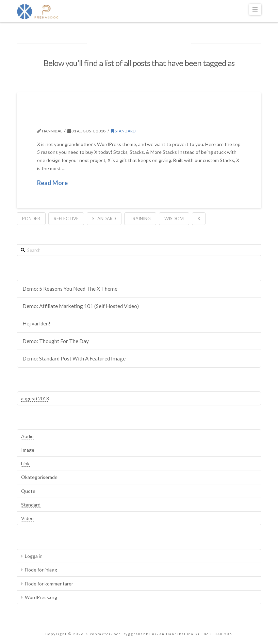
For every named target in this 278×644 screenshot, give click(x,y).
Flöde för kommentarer (49, 584)
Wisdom (174, 219)
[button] (255, 9)
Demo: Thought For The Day (56, 341)
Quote (28, 491)
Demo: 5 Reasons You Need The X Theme (138, 119)
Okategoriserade (39, 477)
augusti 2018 (35, 398)
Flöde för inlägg (41, 570)
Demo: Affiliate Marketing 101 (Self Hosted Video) (81, 306)
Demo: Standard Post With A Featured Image (74, 358)
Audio (27, 436)
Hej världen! (36, 323)
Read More (52, 183)
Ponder (31, 219)
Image (28, 450)
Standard (123, 131)
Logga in (34, 556)
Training (140, 219)
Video (27, 518)
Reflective (66, 219)
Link (25, 463)
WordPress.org (41, 597)
